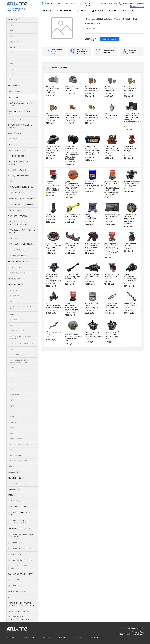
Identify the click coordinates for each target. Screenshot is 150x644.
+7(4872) (129, 3)
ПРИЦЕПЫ (12, 238)
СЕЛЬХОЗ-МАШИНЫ (17, 478)
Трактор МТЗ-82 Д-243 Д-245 (20, 548)
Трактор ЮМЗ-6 (15, 586)
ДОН (11, 301)
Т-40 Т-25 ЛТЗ (14, 395)
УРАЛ (12, 80)
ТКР (11, 411)
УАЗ (11, 74)
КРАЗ (12, 52)
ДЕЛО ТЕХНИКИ (15, 139)
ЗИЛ (11, 36)
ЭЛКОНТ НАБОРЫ (16, 439)
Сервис (113, 11)
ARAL (12, 181)
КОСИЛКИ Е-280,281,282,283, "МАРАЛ (20, 163)
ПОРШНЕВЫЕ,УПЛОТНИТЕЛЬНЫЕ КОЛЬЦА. (22, 231)
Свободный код (15, 472)
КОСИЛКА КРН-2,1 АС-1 (18, 484)
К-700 (12, 314)
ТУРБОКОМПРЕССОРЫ (18, 591)
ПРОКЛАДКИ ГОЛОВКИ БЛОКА (21, 244)
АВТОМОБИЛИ (14, 19)
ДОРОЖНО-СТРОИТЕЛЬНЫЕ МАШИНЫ (20, 126)
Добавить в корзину (110, 39)
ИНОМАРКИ (14, 41)
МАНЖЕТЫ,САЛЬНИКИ (18, 170)
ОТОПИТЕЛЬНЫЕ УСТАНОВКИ (21, 204)
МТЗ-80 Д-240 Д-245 (17, 331)
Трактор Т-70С (14, 580)
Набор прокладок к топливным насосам (21, 337)
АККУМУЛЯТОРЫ (15, 85)
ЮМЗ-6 (12, 450)
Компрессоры (15, 320)
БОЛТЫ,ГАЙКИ (14, 91)
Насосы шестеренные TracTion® (21, 199)
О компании (64, 11)
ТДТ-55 (12, 406)
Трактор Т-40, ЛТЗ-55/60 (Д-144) (21, 574)
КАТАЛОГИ (13, 144)
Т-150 (11, 389)
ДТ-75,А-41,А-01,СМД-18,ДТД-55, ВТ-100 (21, 308)
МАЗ (11, 58)
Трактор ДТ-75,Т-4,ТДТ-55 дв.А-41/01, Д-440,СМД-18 (18, 522)
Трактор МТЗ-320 (15, 543)
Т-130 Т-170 (13, 384)
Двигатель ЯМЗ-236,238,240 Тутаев (19, 112)
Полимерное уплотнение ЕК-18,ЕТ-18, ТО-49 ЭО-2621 (19, 361)
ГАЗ (11, 25)
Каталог (82, 11)
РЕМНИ (11, 466)
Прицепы (13, 368)
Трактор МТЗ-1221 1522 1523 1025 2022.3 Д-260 (21, 536)
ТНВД (12, 417)
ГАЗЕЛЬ (12, 30)
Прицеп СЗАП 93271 (17, 69)
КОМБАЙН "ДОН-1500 (17, 156)
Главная (46, 11)
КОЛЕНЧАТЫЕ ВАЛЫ (17, 150)
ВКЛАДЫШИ (13, 97)
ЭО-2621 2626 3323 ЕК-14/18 (19, 444)
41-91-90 (140, 628)
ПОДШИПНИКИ (15, 210)
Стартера (13, 379)
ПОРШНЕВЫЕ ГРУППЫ (18, 216)
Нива (12, 63)
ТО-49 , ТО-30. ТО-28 (16, 501)
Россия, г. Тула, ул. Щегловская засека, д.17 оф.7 (131, 633)
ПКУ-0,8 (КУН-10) (16, 354)
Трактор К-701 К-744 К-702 (19, 529)
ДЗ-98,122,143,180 (15, 119)
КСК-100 (13, 325)
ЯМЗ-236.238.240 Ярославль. (20, 461)
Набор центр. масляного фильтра (21, 344)
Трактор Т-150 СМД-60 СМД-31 (20, 560)
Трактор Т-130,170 (15, 554)
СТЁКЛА (11, 495)
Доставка (98, 11)
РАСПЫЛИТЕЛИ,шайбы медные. (21, 273)
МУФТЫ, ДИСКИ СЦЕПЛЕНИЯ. (20, 187)
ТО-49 (12, 433)
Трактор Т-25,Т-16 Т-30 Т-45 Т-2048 (19, 567)
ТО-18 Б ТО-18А (15, 422)
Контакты (129, 11)
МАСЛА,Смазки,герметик (18, 176)
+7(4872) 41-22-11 (130, 628)
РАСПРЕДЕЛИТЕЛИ (16, 267)
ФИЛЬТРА (12, 597)
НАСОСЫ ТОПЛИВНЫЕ (18, 193)
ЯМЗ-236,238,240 (15, 455)
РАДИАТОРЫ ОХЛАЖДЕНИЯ (20, 261)
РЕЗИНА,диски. (14, 279)
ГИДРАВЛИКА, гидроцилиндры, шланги (21, 104)
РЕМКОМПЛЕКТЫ (16, 284)
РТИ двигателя (15, 373)
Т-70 (11, 400)
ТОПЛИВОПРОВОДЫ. (17, 507)
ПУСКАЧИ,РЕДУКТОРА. (18, 256)
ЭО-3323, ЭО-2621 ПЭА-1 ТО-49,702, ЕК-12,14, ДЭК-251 (19, 618)
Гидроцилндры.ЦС (16, 296)
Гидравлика (14, 290)
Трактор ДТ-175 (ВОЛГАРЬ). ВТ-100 (19, 514)
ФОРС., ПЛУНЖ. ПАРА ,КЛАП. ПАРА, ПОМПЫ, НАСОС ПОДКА (21, 604)
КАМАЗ (12, 47)
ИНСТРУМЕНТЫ (15, 133)
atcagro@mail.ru (110, 4)
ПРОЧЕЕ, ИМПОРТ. (16, 250)
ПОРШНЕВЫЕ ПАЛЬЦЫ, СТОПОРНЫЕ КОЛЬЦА (18, 223)
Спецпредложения (16, 489)
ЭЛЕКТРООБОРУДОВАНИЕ (19, 611)
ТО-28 (12, 428)
